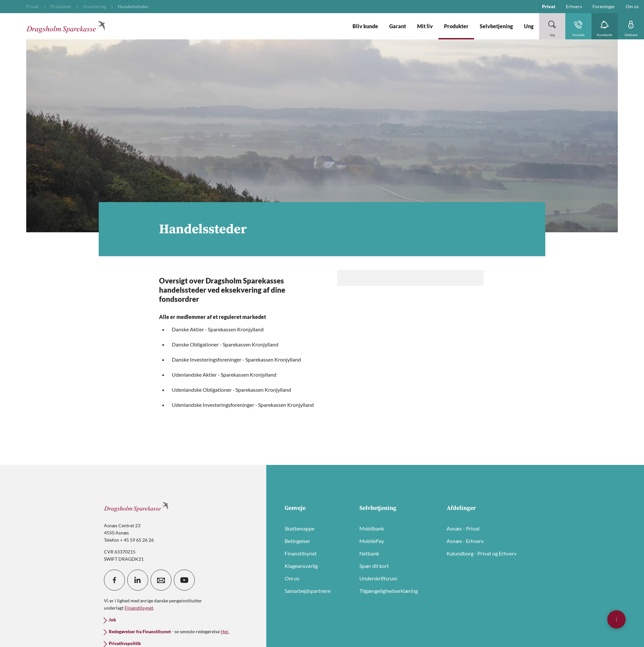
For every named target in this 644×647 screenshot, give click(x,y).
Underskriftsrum (378, 578)
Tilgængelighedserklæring (389, 591)
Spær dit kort (374, 566)
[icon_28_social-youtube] (184, 580)
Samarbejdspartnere (308, 591)
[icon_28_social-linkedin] (138, 580)
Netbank (369, 553)
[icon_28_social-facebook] (114, 580)
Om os (292, 578)
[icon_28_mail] (161, 580)
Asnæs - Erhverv (465, 541)
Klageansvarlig (301, 566)
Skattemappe (300, 528)
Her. (225, 631)
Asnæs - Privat (463, 528)
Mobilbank (372, 528)
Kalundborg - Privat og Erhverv (482, 553)
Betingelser (297, 541)
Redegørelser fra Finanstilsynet (140, 632)
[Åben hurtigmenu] (616, 619)
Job (112, 620)
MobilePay (372, 541)
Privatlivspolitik (125, 644)
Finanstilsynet (301, 553)
